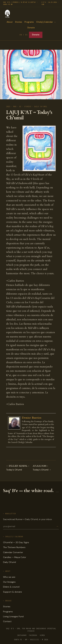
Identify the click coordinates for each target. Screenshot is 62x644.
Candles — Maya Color (15, 557)
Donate (31, 28)
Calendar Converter (13, 552)
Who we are (9, 577)
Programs (29, 22)
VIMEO (42, 635)
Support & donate (12, 592)
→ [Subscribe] (57, 526)
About (10, 22)
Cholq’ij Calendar (45, 22)
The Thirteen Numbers (14, 547)
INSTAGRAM (22, 635)
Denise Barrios (32, 418)
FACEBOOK (33, 635)
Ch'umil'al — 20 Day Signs (16, 542)
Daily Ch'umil (9, 562)
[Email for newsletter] (29, 526)
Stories (19, 22)
